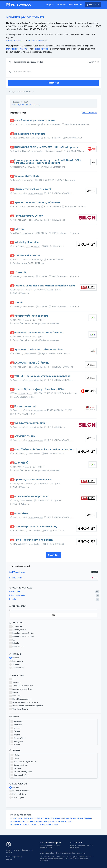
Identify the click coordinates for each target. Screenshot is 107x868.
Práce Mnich (30, 818)
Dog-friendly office (20, 775)
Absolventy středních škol (21, 686)
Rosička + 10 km (14, 41)
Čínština (15, 735)
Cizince (14, 692)
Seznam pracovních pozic (50, 843)
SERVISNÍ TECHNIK (25, 436)
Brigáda (13, 599)
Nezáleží (14, 658)
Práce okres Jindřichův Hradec (24, 825)
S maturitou (16, 665)
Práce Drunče (43, 818)
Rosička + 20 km (35, 41)
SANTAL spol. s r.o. (17, 572)
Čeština (15, 732)
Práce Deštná (57, 818)
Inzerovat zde (75, 5)
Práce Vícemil (36, 821)
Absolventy (15, 682)
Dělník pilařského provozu (30, 134)
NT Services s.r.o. (17, 578)
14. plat (15, 758)
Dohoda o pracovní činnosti (22, 637)
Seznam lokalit (76, 843)
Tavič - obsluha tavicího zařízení (34, 540)
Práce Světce (16, 818)
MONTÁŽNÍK (21, 513)
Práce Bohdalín (51, 821)
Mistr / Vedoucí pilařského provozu (35, 121)
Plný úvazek (16, 627)
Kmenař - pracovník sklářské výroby (36, 527)
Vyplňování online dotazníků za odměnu (38, 350)
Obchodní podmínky (14, 857)
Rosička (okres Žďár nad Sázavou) (26, 104)
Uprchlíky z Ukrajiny (19, 709)
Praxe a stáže (16, 647)
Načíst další (54, 555)
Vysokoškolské (17, 668)
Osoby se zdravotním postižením (24, 703)
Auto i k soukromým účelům (23, 762)
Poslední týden (17, 798)
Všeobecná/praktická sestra (31, 316)
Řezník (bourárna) (25, 406)
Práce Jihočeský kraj (49, 825)
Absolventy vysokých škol (21, 689)
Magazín (50, 5)
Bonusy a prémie (19, 765)
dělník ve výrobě (42, 49)
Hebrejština (17, 742)
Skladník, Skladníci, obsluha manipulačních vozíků (45, 286)
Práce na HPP (15, 591)
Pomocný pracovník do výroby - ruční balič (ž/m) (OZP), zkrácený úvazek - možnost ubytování (48, 162)
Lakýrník (19, 229)
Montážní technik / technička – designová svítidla (44, 450)
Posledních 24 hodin (19, 791)
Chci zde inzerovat (89, 113)
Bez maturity (16, 661)
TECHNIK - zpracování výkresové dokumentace (42, 376)
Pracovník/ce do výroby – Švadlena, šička (39, 389)
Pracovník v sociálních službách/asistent (39, 333)
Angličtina (16, 725)
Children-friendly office (21, 772)
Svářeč (18, 303)
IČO (12, 640)
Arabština (16, 728)
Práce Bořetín (70, 818)
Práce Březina (84, 818)
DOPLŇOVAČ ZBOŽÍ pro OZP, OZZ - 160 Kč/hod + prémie (46, 147)
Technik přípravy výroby (29, 216)
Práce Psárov (65, 821)
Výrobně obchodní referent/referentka (37, 203)
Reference (61, 5)
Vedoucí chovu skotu (27, 176)
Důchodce (15, 696)
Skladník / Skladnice (26, 242)
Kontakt (9, 859)
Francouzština (18, 738)
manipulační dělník (14, 49)
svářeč (26, 49)
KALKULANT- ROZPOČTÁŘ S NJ (32, 363)
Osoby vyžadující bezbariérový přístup (26, 706)
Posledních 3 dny (18, 794)
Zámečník (20, 272)
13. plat (15, 755)
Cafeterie (16, 769)
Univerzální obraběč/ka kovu (31, 497)
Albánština (16, 722)
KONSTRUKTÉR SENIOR (27, 256)
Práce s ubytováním (17, 595)
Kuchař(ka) (21, 463)
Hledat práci (54, 83)
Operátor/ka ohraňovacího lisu (33, 480)
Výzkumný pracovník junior (30, 423)
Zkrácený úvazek (18, 630)
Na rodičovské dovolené (20, 699)
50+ (12, 679)
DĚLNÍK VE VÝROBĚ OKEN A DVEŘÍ (33, 189)
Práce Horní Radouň (19, 821)
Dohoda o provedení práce (21, 633)
